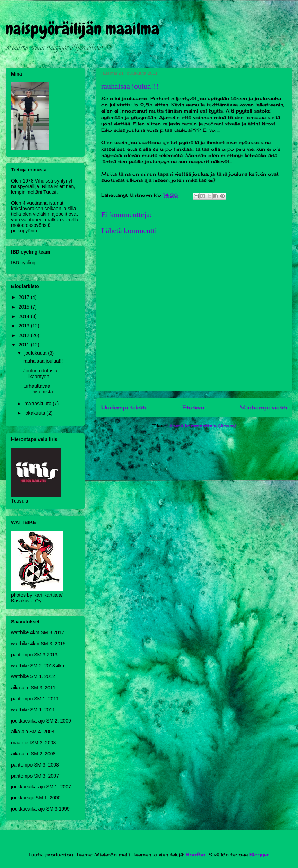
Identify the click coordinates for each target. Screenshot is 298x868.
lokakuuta (35, 413)
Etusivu (193, 408)
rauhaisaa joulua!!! (43, 361)
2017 (25, 297)
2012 (25, 335)
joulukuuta (36, 353)
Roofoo (196, 854)
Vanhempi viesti (264, 408)
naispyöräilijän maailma (82, 29)
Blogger (259, 854)
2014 (25, 316)
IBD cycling (23, 263)
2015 (25, 307)
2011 (25, 345)
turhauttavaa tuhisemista (38, 389)
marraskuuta (38, 404)
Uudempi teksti (124, 408)
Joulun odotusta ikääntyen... (40, 374)
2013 (25, 326)
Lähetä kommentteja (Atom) (201, 426)
